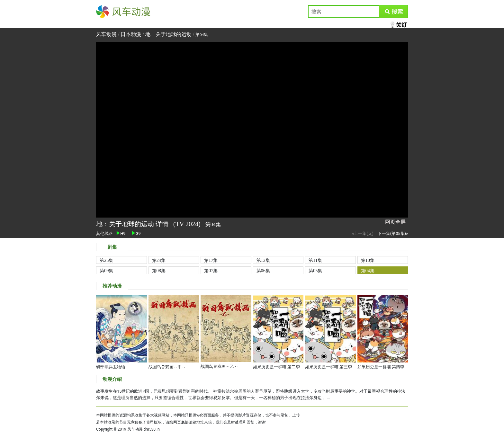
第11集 (315, 260)
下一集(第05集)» (393, 233)
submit (393, 11)
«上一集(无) (363, 233)
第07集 (211, 271)
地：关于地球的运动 (168, 34)
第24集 (159, 260)
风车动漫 (106, 11)
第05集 (315, 271)
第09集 (106, 271)
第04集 (368, 271)
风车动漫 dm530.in (144, 429)
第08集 (159, 271)
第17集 (211, 260)
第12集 (263, 260)
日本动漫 (131, 34)
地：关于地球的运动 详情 (133, 224)
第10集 (368, 260)
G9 (136, 233)
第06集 (263, 271)
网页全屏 (395, 222)
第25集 (106, 260)
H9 (121, 233)
